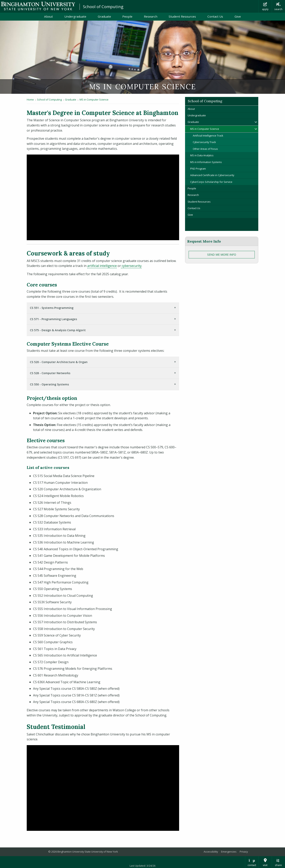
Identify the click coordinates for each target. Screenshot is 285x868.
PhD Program (198, 169)
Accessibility (211, 852)
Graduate (104, 16)
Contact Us (215, 16)
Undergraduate (75, 16)
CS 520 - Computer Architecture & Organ (59, 362)
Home (30, 100)
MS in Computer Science (94, 100)
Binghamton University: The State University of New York (38, 6)
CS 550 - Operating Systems (49, 384)
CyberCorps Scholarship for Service (211, 182)
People (127, 16)
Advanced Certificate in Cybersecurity (212, 175)
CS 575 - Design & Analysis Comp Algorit (58, 330)
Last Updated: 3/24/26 (142, 866)
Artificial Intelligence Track (208, 136)
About (48, 16)
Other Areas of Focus (205, 149)
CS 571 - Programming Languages (53, 319)
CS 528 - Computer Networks (50, 373)
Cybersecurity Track (204, 142)
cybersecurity (131, 266)
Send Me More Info (222, 255)
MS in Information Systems (206, 162)
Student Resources (182, 16)
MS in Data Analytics (202, 155)
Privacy (244, 852)
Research (151, 16)
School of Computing (103, 7)
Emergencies (229, 852)
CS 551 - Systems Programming (52, 308)
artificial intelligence (102, 266)
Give (238, 16)
